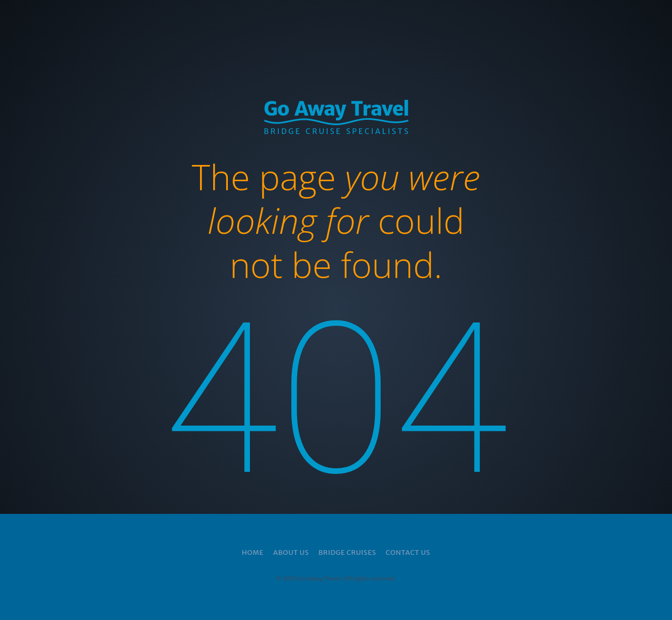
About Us (291, 552)
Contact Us (408, 552)
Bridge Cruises (347, 552)
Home (253, 552)
